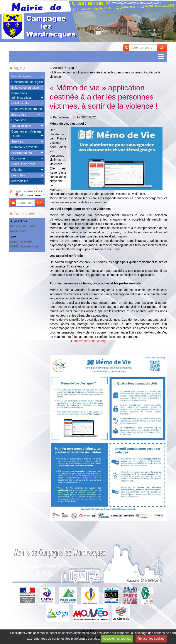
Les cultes (18, 175)
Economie (18, 158)
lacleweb (64, 117)
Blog (71, 68)
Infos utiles (19, 115)
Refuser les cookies (151, 639)
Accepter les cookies (117, 639)
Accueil (58, 68)
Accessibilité (20, 181)
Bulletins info (20, 103)
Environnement (22, 153)
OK (162, 48)
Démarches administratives (21, 95)
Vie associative (21, 126)
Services (17, 141)
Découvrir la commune (27, 109)
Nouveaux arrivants (25, 147)
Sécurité (17, 170)
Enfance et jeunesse (25, 88)
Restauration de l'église (27, 82)
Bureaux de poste (23, 164)
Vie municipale (21, 76)
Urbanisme (19, 120)
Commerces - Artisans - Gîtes (26, 134)
